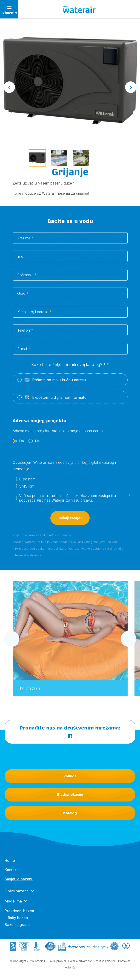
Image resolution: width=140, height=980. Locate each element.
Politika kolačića (105, 962)
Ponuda (70, 776)
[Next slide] (131, 87)
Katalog (70, 813)
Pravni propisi (57, 962)
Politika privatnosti (80, 962)
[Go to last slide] (9, 87)
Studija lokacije (70, 794)
